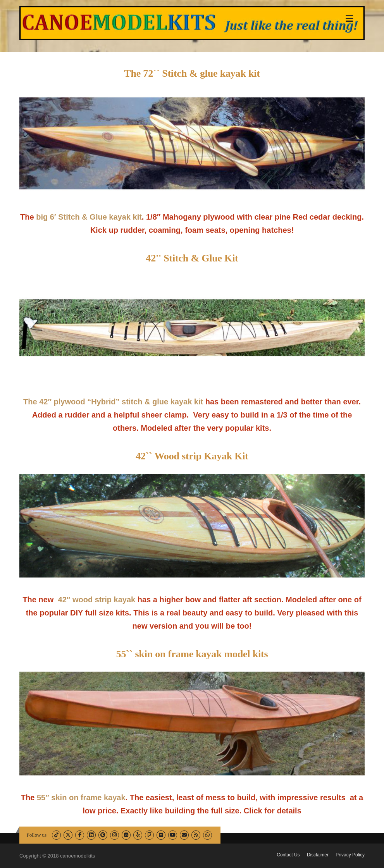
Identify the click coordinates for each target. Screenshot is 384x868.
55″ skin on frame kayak (81, 798)
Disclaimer (318, 855)
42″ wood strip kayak (98, 600)
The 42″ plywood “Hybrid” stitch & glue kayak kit (113, 402)
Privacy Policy (350, 855)
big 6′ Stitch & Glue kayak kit (89, 217)
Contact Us (288, 855)
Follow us (37, 835)
